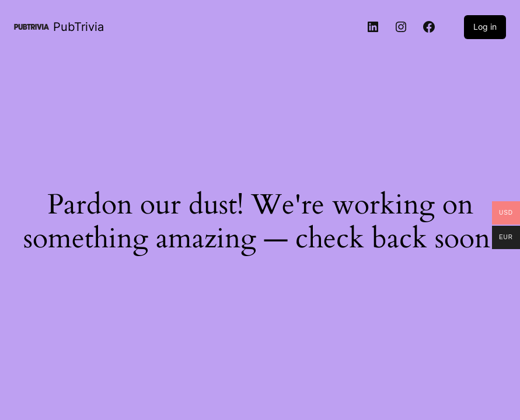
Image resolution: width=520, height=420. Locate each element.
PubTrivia (78, 27)
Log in (485, 27)
